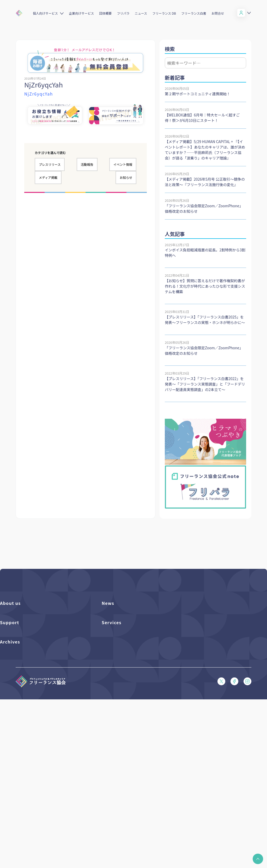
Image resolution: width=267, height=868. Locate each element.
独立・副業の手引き (15, 787)
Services (112, 667)
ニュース (141, 13)
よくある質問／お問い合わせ (22, 679)
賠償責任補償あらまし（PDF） (24, 696)
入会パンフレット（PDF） (20, 687)
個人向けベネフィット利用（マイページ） (134, 696)
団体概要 (105, 13)
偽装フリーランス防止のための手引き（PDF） (35, 813)
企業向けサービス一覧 (119, 705)
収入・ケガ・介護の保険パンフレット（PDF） (35, 705)
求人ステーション (115, 714)
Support (10, 667)
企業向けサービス (81, 13)
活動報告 (87, 164)
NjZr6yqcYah (39, 94)
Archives (10, 766)
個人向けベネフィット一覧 (122, 687)
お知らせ (126, 177)
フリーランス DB (164, 13)
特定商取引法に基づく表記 (20, 750)
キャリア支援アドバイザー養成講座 (129, 723)
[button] (258, 859)
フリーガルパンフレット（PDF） (25, 714)
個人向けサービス (45, 13)
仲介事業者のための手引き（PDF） (27, 804)
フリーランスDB (114, 679)
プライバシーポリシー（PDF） (24, 741)
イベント (108, 633)
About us (10, 603)
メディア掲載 (48, 177)
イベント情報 (123, 164)
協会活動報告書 (12, 796)
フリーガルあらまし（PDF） (22, 723)
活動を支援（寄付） (15, 624)
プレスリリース (50, 164)
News (108, 603)
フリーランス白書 (194, 13)
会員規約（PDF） (13, 732)
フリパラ (123, 13)
